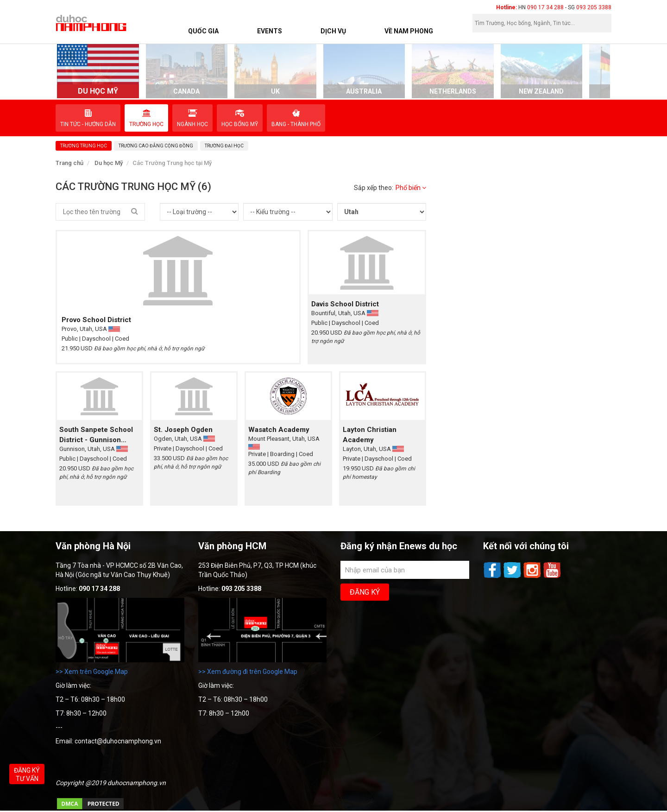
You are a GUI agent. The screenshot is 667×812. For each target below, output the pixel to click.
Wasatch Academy (279, 430)
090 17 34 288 (545, 7)
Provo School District (96, 320)
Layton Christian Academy (370, 435)
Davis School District (345, 304)
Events (270, 31)
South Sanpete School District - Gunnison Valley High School (96, 435)
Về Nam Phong (409, 31)
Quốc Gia (203, 31)
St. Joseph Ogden (183, 430)
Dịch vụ (333, 31)
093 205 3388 (594, 7)
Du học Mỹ (109, 163)
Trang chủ (69, 163)
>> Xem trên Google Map (92, 672)
